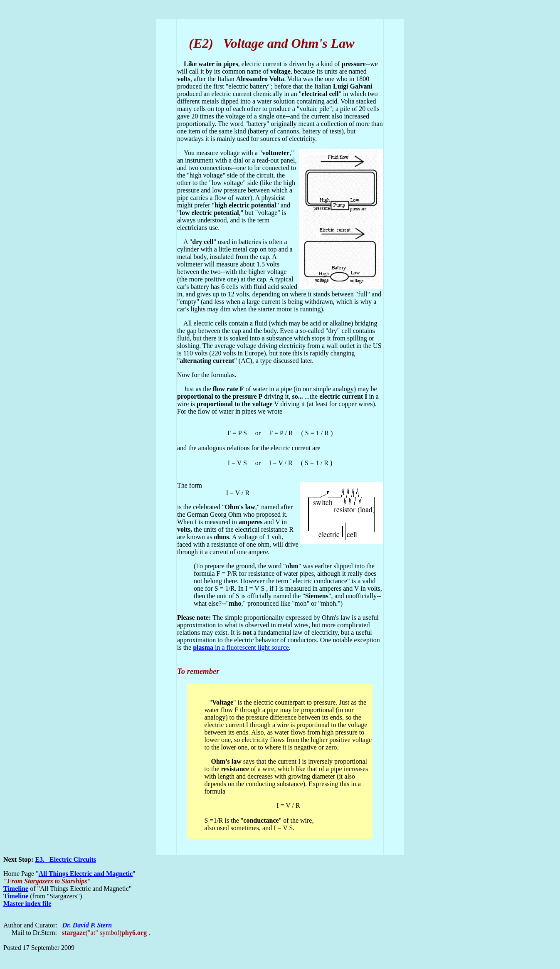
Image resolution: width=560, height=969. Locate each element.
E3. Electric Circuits (65, 859)
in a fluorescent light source (241, 647)
